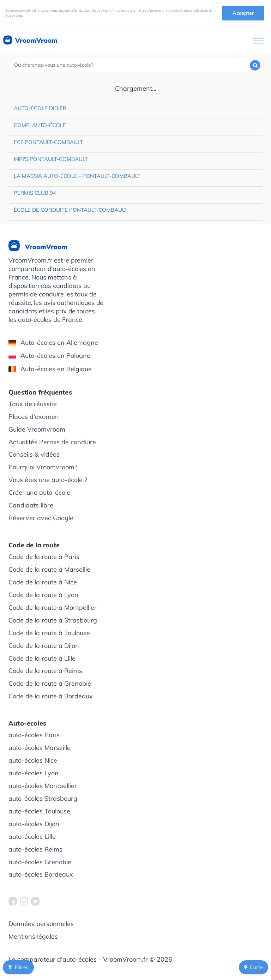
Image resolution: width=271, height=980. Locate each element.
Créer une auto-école (39, 492)
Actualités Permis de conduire (52, 442)
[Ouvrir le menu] (258, 41)
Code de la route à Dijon (44, 646)
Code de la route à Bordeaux (51, 696)
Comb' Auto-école (40, 125)
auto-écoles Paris (34, 735)
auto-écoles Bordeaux (41, 874)
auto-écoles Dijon (34, 824)
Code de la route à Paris (44, 557)
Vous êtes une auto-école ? (48, 480)
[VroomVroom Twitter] (35, 901)
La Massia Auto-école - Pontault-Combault (77, 176)
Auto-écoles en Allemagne (53, 342)
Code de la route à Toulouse (49, 633)
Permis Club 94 (35, 193)
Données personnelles (41, 924)
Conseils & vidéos (34, 454)
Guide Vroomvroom (37, 429)
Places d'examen (34, 417)
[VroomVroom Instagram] (24, 901)
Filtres (18, 967)
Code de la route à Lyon (43, 595)
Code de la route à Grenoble (50, 683)
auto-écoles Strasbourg (43, 798)
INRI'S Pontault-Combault (51, 159)
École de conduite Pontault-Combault (71, 210)
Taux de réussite (33, 404)
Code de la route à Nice (43, 582)
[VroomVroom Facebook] (13, 901)
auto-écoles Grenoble (40, 862)
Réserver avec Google (41, 518)
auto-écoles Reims (35, 849)
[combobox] (135, 65)
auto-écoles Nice (33, 760)
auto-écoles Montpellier (43, 786)
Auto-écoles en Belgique (50, 369)
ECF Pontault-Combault (48, 142)
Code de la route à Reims (45, 671)
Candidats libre (31, 505)
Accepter (243, 13)
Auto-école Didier (40, 108)
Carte (254, 967)
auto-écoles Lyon (34, 773)
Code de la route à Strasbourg (53, 620)
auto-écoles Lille (32, 837)
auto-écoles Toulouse (39, 811)
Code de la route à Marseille (49, 569)
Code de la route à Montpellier (53, 608)
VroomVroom (30, 41)
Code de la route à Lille (42, 658)
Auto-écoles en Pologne (49, 356)
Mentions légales (33, 936)
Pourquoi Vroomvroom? (43, 467)
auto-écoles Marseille (40, 748)
